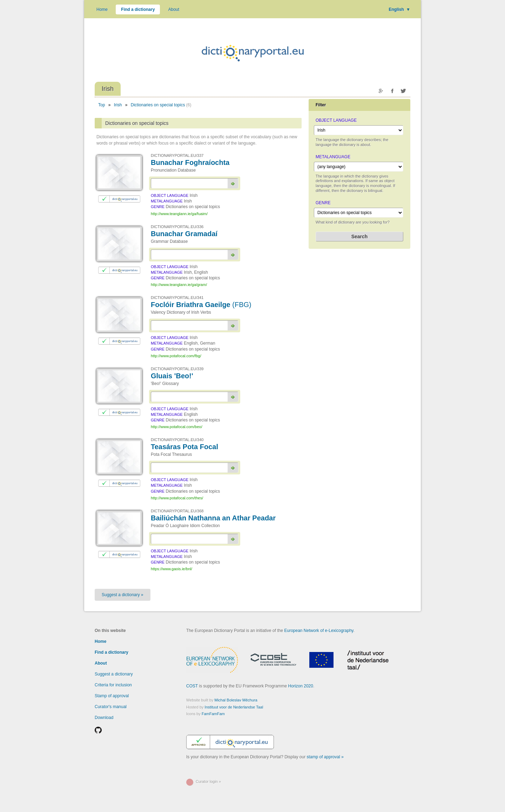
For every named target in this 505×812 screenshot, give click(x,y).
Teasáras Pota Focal (184, 447)
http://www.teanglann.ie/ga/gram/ (179, 285)
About (174, 9)
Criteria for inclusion (113, 685)
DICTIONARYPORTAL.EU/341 (177, 298)
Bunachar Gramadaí (184, 234)
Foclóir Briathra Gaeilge (201, 305)
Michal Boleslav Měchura (236, 700)
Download (104, 718)
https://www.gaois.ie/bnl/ (171, 569)
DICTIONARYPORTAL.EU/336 (177, 227)
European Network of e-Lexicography (319, 631)
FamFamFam (213, 714)
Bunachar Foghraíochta (190, 162)
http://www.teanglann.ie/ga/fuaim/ (179, 214)
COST (192, 686)
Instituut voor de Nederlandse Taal (234, 707)
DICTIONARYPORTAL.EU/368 (177, 511)
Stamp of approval (112, 696)
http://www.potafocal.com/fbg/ (176, 356)
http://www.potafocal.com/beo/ (177, 427)
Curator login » (208, 781)
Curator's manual (111, 707)
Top (102, 105)
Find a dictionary (138, 9)
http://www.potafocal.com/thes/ (177, 498)
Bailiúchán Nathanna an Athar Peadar (213, 518)
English (399, 9)
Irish (118, 105)
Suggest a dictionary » (123, 595)
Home (102, 9)
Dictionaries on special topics (158, 105)
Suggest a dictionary (114, 674)
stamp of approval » (325, 757)
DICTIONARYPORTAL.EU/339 (177, 369)
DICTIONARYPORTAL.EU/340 (177, 440)
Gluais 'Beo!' (172, 376)
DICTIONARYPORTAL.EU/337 (177, 155)
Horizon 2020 (301, 686)
